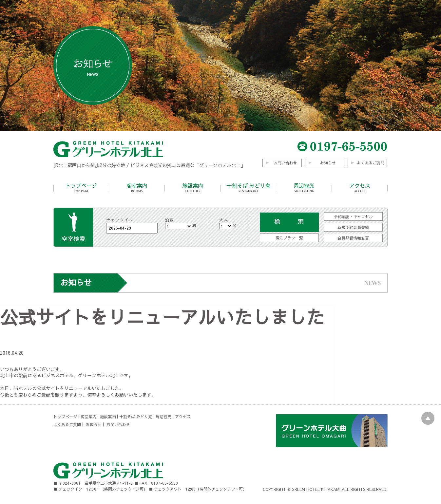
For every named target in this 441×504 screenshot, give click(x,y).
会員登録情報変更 (353, 238)
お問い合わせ (285, 163)
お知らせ (328, 163)
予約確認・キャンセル (353, 216)
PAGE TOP (428, 418)
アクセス (360, 188)
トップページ (81, 188)
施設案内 (193, 188)
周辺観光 (304, 188)
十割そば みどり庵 (248, 188)
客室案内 (137, 188)
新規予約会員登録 (353, 227)
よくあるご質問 (371, 163)
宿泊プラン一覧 (289, 238)
